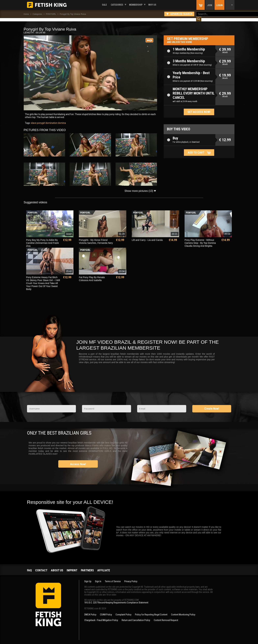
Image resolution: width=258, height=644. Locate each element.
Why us (152, 5)
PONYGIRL (51, 14)
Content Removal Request (166, 617)
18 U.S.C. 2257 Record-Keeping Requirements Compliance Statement (116, 599)
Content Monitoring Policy (183, 611)
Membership (136, 5)
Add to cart (196, 149)
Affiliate (104, 567)
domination (51, 120)
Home (26, 14)
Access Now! (78, 461)
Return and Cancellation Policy (136, 617)
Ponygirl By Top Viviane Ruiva (73, 14)
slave (34, 120)
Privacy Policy (131, 578)
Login (219, 5)
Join (210, 5)
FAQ (29, 567)
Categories (117, 5)
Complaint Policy (123, 611)
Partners (87, 567)
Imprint (72, 567)
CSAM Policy (106, 611)
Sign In (98, 578)
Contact (41, 567)
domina (62, 120)
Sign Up (88, 578)
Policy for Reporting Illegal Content (151, 611)
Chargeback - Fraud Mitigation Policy (101, 617)
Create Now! (212, 405)
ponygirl (41, 120)
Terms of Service (113, 578)
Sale (104, 5)
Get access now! (199, 109)
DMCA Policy (90, 611)
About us (57, 567)
